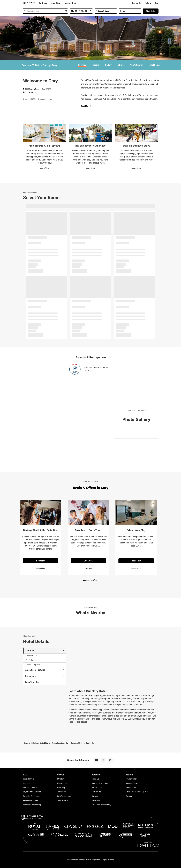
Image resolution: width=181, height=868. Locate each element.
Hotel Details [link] (155, 65)
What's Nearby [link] (136, 65)
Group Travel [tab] (45, 676)
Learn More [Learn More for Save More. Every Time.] (88, 568)
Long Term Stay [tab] (32, 682)
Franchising (96, 792)
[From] (74, 11)
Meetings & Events (70, 3)
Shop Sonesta (63, 800)
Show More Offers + (91, 580)
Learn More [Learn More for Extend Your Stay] (136, 568)
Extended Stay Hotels (32, 796)
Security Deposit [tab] (33, 665)
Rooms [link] (96, 65)
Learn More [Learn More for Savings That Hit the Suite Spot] (41, 568)
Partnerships (97, 788)
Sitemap (129, 796)
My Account (62, 783)
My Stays (148, 3)
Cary (67, 743)
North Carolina (58, 743)
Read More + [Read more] (86, 106)
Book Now (41, 561)
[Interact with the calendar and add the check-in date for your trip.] (90, 11)
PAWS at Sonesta (64, 796)
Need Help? (62, 788)
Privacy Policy (131, 779)
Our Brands (43, 3)
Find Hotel (151, 11)
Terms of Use (131, 788)
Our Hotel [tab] (45, 651)
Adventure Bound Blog (32, 805)
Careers (95, 796)
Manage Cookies (132, 783)
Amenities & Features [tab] (45, 670)
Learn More (45, 168)
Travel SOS (62, 792)
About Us (95, 779)
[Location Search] (45, 11)
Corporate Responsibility (101, 805)
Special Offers (55, 3)
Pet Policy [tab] (30, 660)
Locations (27, 783)
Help (156, 3)
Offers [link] (121, 65)
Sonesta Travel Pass (100, 783)
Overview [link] (82, 65)
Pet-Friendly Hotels (31, 800)
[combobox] (45, 11)
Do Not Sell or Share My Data (137, 792)
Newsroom (96, 800)
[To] (84, 11)
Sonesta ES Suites (31, 743)
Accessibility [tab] (31, 656)
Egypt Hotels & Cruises (32, 792)
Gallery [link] (108, 65)
